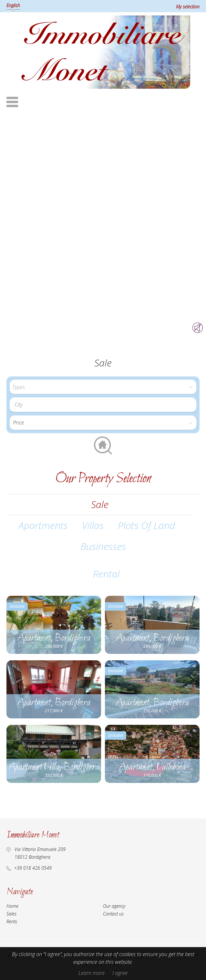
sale (100, 504)
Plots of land (146, 525)
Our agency (114, 906)
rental (106, 574)
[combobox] (103, 405)
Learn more (92, 973)
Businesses (103, 546)
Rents (12, 921)
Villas (93, 525)
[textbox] (105, 405)
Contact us (113, 914)
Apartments (43, 525)
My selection (188, 7)
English (13, 5)
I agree (120, 973)
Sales (11, 914)
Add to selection (96, 601)
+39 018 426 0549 (33, 868)
